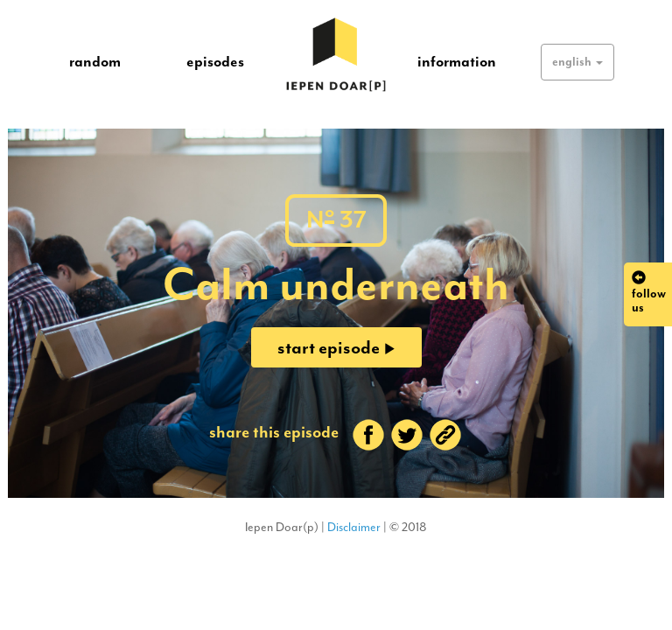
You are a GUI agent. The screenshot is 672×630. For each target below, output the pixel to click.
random (95, 61)
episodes (215, 61)
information (457, 61)
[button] (577, 62)
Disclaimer (354, 527)
